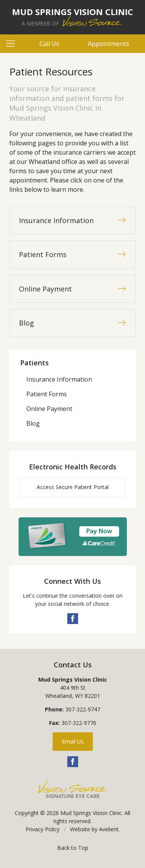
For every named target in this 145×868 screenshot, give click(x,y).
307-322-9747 (83, 709)
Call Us (49, 44)
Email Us (73, 741)
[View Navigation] (13, 44)
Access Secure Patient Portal (73, 487)
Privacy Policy (43, 829)
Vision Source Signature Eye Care (73, 789)
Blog (33, 423)
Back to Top (73, 848)
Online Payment (49, 409)
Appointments (108, 44)
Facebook (73, 619)
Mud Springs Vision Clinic (91, 813)
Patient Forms (47, 394)
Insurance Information (59, 379)
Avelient (109, 829)
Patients (34, 363)
